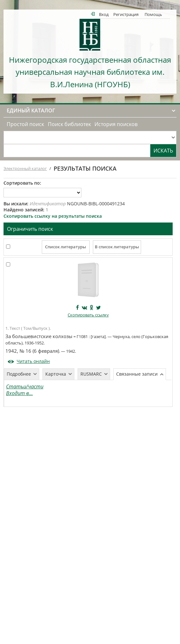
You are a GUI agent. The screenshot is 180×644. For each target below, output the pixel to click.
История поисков (116, 124)
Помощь (153, 14)
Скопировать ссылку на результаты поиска (53, 216)
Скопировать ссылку (88, 315)
